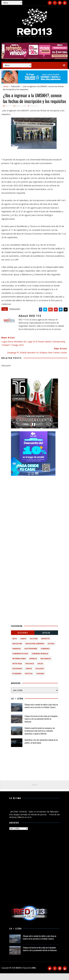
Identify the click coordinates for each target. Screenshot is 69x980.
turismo (40, 680)
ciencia (29, 675)
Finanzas (17, 655)
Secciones (23, 639)
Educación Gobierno (35, 650)
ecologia (40, 675)
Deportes (45, 645)
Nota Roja (17, 670)
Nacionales (46, 665)
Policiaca (30, 670)
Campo (23, 645)
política (29, 680)
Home (6, 86)
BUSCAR (46, 639)
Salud (40, 670)
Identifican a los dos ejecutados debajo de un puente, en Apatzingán (41, 748)
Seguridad (17, 675)
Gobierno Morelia (40, 660)
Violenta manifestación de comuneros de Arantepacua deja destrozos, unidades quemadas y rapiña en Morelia (40, 737)
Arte (15, 645)
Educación (16, 86)
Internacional (19, 665)
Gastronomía (31, 655)
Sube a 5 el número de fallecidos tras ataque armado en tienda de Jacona (33, 814)
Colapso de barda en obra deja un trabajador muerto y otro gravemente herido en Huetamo (41, 725)
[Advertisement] (34, 503)
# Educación (15, 316)
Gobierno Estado (20, 660)
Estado (51, 650)
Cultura (34, 645)
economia (17, 680)
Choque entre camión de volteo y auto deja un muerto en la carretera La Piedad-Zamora (41, 713)
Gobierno (45, 655)
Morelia (33, 665)
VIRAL (34, 974)
